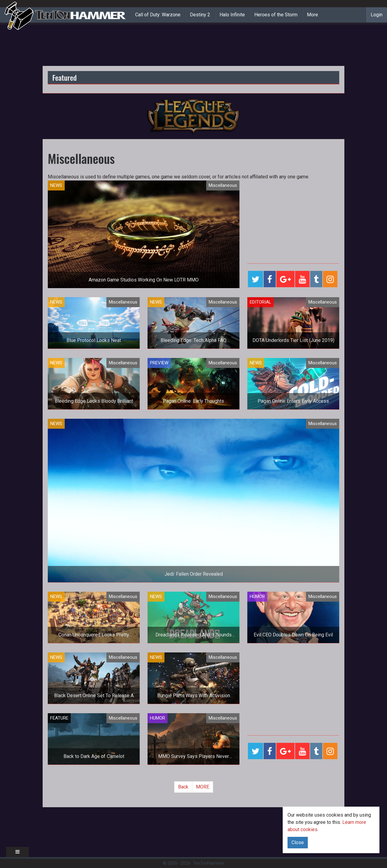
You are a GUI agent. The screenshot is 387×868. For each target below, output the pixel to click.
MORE (203, 787)
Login (377, 15)
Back (183, 787)
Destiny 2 (200, 15)
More (312, 15)
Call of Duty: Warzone (158, 15)
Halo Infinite (232, 15)
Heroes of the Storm (276, 15)
